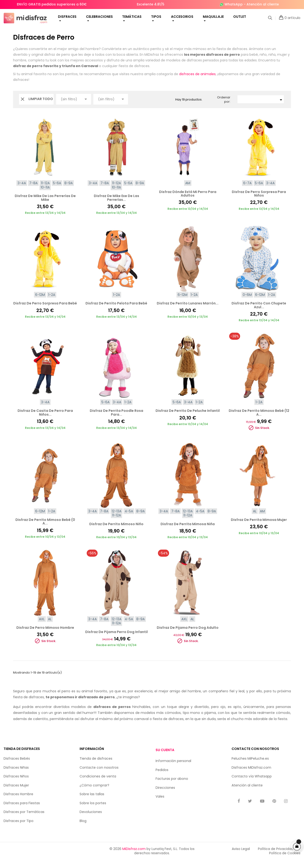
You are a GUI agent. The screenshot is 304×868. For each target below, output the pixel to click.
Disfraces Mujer (16, 793)
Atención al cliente (263, 4)
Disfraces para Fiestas (22, 811)
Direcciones (165, 795)
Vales (160, 804)
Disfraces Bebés (17, 767)
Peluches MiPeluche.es (250, 767)
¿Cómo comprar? (94, 793)
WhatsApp (234, 4)
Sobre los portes (93, 811)
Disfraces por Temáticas (24, 820)
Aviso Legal (241, 857)
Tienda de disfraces (96, 767)
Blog (83, 829)
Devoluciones (91, 820)
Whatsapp (263, 784)
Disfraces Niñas (16, 776)
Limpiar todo (36, 107)
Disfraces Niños (16, 784)
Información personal (173, 769)
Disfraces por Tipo (19, 829)
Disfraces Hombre (18, 802)
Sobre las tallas (92, 802)
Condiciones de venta (98, 784)
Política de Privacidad (276, 857)
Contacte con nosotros (99, 776)
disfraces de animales (197, 82)
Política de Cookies (285, 861)
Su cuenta (165, 758)
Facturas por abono (172, 787)
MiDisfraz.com (134, 857)
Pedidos (162, 778)
